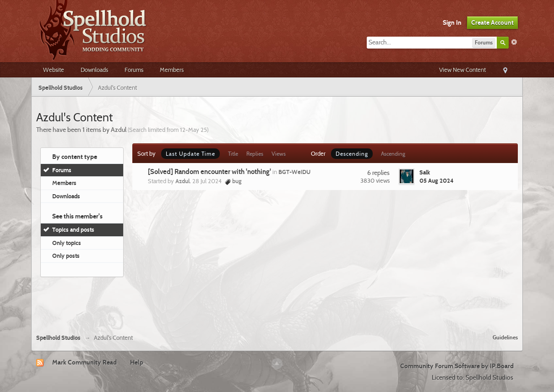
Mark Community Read (84, 362)
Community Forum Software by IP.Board (457, 366)
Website (54, 70)
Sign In (452, 22)
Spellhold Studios (58, 338)
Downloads (94, 70)
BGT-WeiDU (294, 172)
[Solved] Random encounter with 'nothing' (209, 172)
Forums (134, 70)
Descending (352, 154)
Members (172, 70)
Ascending (393, 154)
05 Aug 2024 (437, 180)
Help (137, 362)
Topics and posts (73, 229)
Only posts (66, 256)
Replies (255, 154)
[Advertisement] (277, 302)
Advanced (514, 42)
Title (233, 154)
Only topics (67, 243)
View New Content (462, 70)
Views (279, 154)
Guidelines (505, 337)
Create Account (492, 22)
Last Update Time (190, 154)
